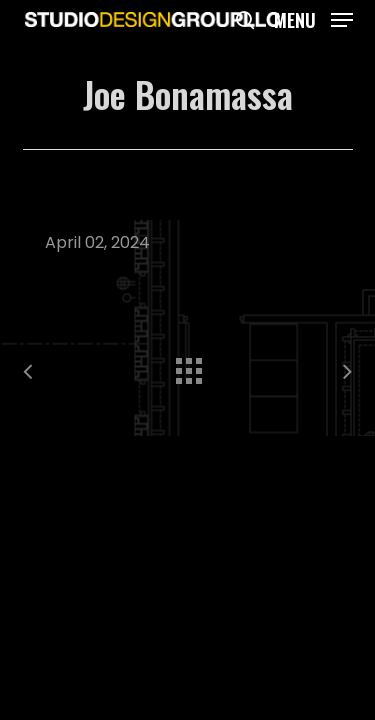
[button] (313, 17)
